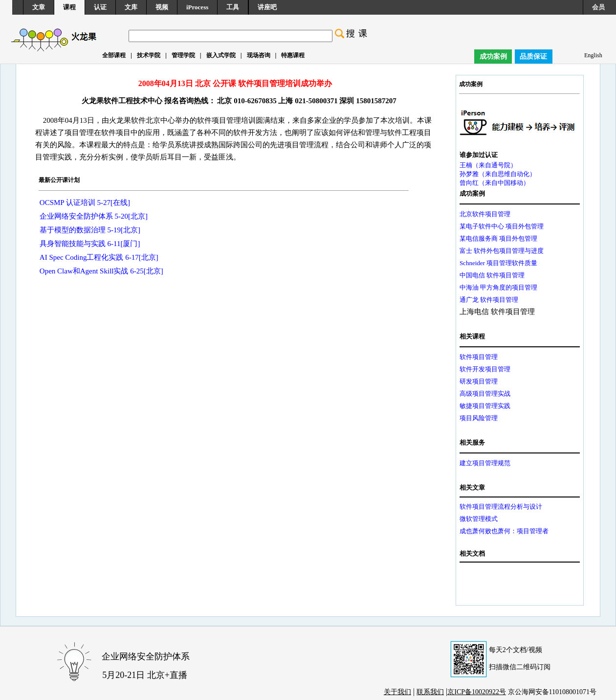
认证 (100, 7)
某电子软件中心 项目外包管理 (502, 226)
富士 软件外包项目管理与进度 (502, 251)
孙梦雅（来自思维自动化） (498, 174)
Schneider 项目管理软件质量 (498, 263)
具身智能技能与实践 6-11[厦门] (90, 244)
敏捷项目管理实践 (485, 406)
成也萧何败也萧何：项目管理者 (504, 531)
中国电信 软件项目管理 (492, 275)
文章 (39, 7)
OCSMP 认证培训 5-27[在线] (85, 203)
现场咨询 (259, 55)
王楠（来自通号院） (488, 165)
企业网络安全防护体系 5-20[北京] (94, 216)
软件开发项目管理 (485, 369)
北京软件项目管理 (485, 214)
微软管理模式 (479, 519)
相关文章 (472, 487)
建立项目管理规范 (485, 463)
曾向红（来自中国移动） (495, 183)
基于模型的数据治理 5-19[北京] (90, 230)
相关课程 (472, 336)
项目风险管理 (479, 418)
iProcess (197, 7)
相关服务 (472, 442)
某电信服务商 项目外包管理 (498, 238)
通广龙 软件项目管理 (489, 300)
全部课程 (114, 55)
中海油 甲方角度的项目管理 (498, 287)
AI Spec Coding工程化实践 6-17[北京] (99, 257)
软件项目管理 (479, 357)
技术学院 (149, 55)
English (593, 55)
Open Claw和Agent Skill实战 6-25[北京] (101, 271)
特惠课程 (293, 55)
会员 (598, 7)
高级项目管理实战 (485, 394)
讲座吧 (267, 7)
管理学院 (183, 55)
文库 (131, 7)
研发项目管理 (479, 381)
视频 (162, 7)
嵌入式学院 (221, 55)
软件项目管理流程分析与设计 (501, 507)
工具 (233, 7)
